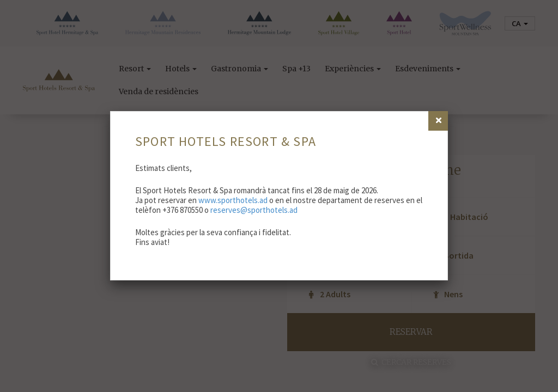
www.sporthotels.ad (233, 200)
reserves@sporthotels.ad (254, 210)
